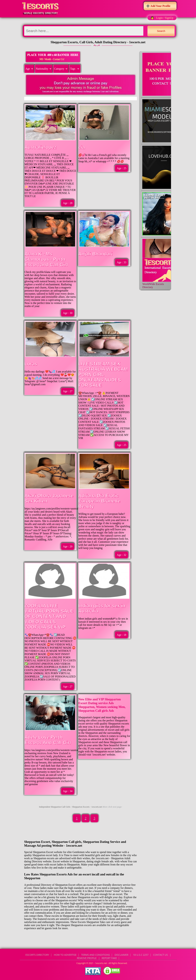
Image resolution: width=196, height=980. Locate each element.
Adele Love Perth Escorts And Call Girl (48, 740)
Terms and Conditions (95, 955)
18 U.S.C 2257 (141, 955)
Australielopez (40, 147)
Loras (31, 364)
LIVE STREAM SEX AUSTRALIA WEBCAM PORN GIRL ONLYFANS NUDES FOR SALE (103, 375)
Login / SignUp (165, 18)
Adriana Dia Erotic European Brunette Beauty (99, 501)
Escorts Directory (37, 955)
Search (161, 31)
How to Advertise (65, 955)
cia (82, 147)
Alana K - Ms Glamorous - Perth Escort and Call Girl (46, 259)
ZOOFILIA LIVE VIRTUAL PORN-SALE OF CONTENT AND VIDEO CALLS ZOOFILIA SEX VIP (49, 616)
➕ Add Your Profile (158, 6)
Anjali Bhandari (95, 254)
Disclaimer (121, 955)
